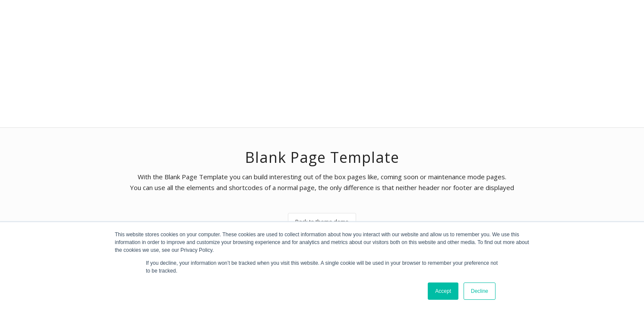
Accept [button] (443, 291)
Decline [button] (480, 291)
